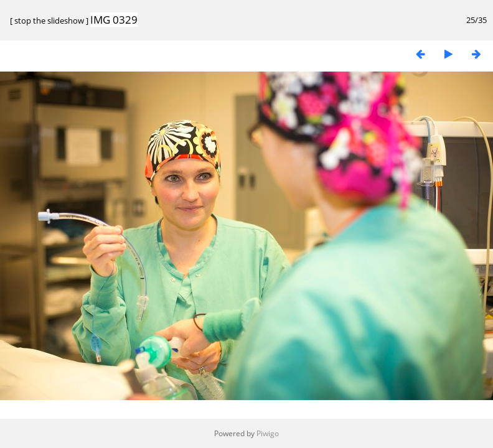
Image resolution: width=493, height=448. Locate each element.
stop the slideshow (49, 21)
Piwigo (268, 433)
